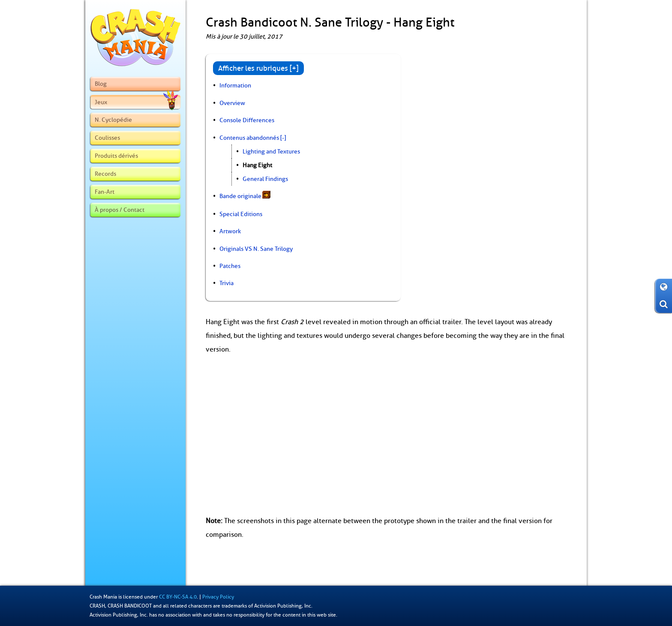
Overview (232, 103)
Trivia (226, 283)
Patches (230, 266)
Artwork (230, 231)
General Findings (265, 179)
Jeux (136, 102)
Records (105, 174)
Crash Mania (103, 597)
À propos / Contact (120, 210)
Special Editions (241, 214)
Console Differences (247, 120)
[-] (283, 138)
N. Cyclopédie (113, 120)
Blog (101, 84)
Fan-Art (105, 192)
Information (235, 85)
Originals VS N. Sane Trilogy (256, 249)
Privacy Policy (218, 597)
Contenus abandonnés (249, 138)
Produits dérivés (116, 156)
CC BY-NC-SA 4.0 (178, 597)
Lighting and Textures (271, 151)
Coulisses (107, 138)
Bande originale (240, 196)
